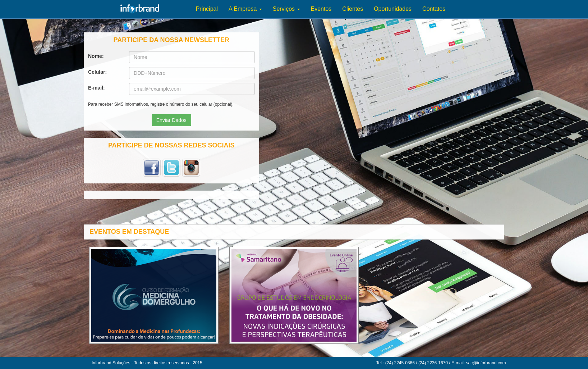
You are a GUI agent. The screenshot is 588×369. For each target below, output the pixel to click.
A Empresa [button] (245, 9)
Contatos (434, 9)
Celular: (99, 72)
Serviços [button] (286, 9)
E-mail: (98, 88)
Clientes (353, 9)
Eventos (321, 9)
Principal (207, 9)
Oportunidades (393, 9)
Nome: (97, 56)
